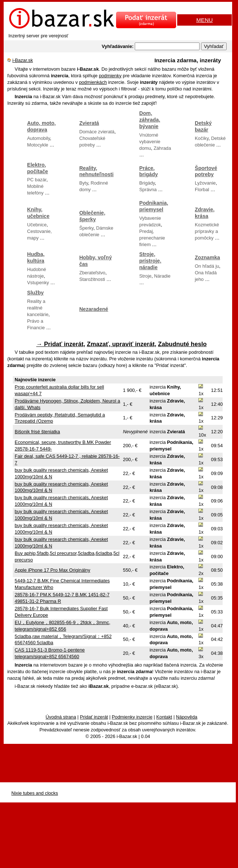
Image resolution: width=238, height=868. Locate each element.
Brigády (147, 183)
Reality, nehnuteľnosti (96, 171)
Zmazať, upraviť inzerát (121, 344)
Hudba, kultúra (36, 257)
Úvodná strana (61, 717)
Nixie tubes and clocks (35, 793)
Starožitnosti (92, 279)
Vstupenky (38, 283)
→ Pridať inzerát (60, 344)
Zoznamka (207, 257)
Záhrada (162, 148)
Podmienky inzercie (132, 717)
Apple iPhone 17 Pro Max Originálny (52, 570)
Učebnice (37, 225)
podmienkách (93, 82)
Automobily (38, 138)
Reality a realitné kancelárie (38, 308)
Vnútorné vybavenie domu (150, 142)
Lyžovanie (205, 183)
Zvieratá (89, 123)
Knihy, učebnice (38, 213)
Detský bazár (203, 126)
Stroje (145, 276)
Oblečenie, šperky (92, 216)
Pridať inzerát (94, 717)
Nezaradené (94, 309)
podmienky (110, 76)
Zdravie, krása (205, 213)
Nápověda (187, 717)
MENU (204, 20)
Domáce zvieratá (97, 132)
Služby (35, 293)
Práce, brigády (148, 171)
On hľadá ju (207, 266)
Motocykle (38, 145)
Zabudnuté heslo (183, 344)
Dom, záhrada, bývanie (150, 120)
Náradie (162, 276)
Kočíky (202, 138)
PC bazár (37, 180)
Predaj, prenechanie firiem (152, 238)
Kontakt (164, 717)
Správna (148, 190)
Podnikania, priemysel (154, 206)
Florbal (202, 190)
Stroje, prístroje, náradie (150, 261)
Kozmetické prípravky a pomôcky (207, 231)
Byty (83, 183)
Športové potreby (206, 171)
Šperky (86, 228)
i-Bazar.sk (23, 60)
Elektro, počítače (38, 168)
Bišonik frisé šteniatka (37, 432)
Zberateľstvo (92, 273)
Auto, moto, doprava (41, 126)
